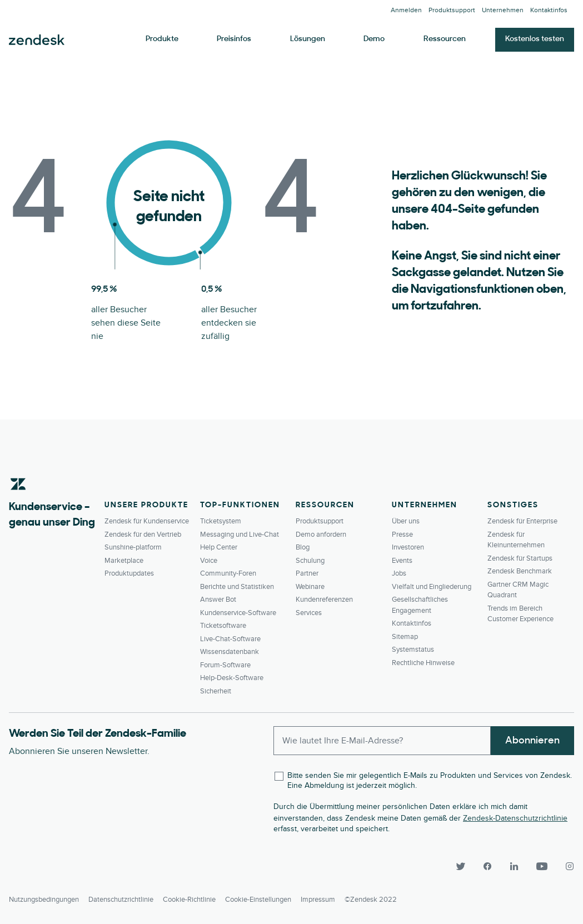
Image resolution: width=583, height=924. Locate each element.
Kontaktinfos (549, 10)
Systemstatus (413, 650)
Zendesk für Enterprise (522, 521)
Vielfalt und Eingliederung (432, 587)
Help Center (219, 547)
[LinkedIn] (514, 866)
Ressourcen (445, 39)
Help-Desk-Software (232, 678)
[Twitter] (461, 866)
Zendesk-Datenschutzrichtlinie (515, 818)
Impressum (318, 900)
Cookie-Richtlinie (189, 900)
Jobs (399, 573)
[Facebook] (487, 866)
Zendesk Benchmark (520, 571)
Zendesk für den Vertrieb (143, 535)
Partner (307, 573)
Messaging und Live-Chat (240, 535)
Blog (303, 547)
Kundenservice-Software (238, 613)
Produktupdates (129, 573)
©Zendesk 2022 (371, 900)
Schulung (310, 561)
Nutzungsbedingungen (44, 900)
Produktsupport (452, 10)
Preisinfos (234, 39)
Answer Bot (218, 600)
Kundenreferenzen (324, 600)
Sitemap (405, 637)
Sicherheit (216, 691)
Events (402, 561)
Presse (402, 535)
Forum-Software (225, 665)
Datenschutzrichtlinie (121, 900)
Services (309, 613)
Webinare (310, 587)
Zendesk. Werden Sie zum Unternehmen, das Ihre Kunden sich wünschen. (37, 40)
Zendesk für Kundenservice (147, 521)
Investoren (408, 547)
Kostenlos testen (535, 39)
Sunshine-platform (133, 547)
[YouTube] (542, 866)
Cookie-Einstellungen (258, 900)
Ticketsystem (221, 521)
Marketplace (124, 561)
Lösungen (308, 39)
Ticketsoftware (223, 626)
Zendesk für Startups (520, 558)
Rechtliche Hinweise (423, 663)
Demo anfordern (321, 535)
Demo (374, 39)
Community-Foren (228, 573)
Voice (209, 561)
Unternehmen (503, 10)
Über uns (406, 521)
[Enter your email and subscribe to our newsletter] (382, 741)
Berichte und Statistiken (237, 587)
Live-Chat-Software (230, 639)
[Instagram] (565, 866)
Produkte (162, 39)
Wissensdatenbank (230, 652)
